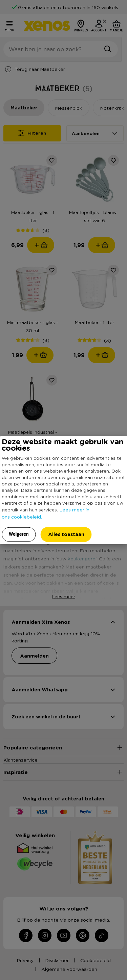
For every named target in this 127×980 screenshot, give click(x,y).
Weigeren (19, 534)
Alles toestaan (66, 534)
